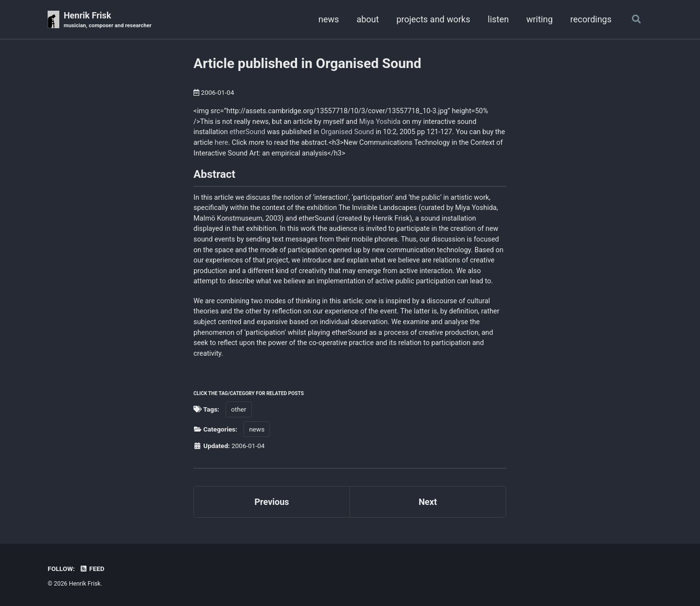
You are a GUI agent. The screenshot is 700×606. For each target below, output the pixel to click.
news (329, 19)
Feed (92, 569)
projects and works (433, 19)
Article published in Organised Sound (307, 63)
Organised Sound (348, 132)
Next (428, 502)
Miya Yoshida (380, 122)
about (367, 19)
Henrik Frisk (108, 20)
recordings (591, 19)
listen (498, 19)
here (222, 143)
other (238, 409)
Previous (272, 502)
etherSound (247, 132)
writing (540, 19)
